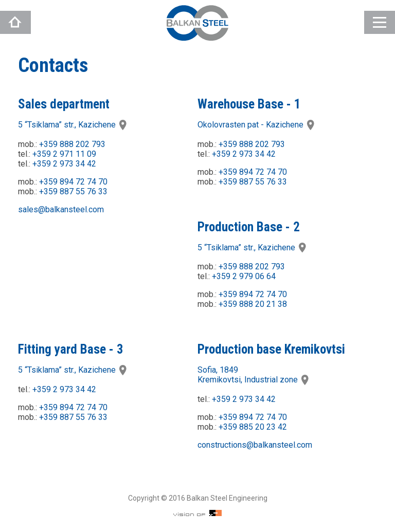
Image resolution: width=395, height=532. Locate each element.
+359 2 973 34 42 (64, 164)
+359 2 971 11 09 (64, 154)
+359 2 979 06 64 (244, 276)
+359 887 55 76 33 (73, 191)
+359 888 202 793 (72, 144)
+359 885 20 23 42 (253, 427)
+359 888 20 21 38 (253, 304)
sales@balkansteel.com (61, 209)
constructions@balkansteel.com (255, 445)
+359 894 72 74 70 (73, 182)
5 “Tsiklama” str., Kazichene (73, 125)
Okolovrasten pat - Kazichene (257, 125)
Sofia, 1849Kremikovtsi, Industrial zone (254, 375)
